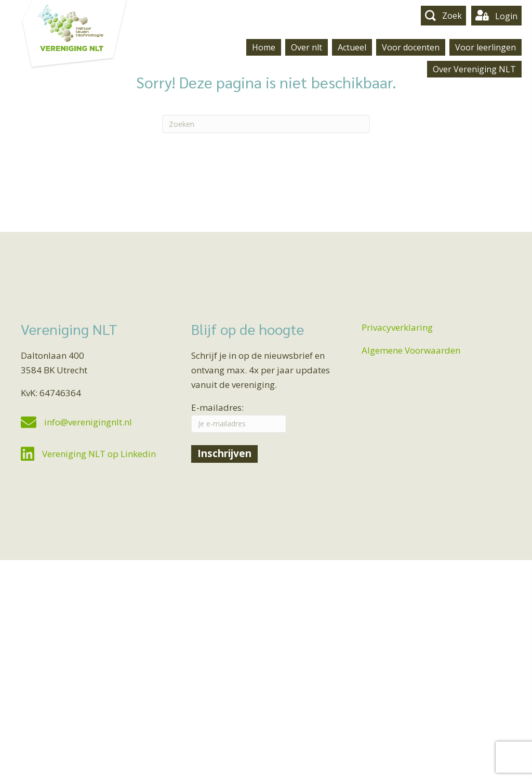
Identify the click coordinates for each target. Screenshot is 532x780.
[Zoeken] (266, 124)
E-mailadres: (239, 417)
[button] (443, 15)
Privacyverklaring (397, 327)
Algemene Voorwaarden (411, 350)
